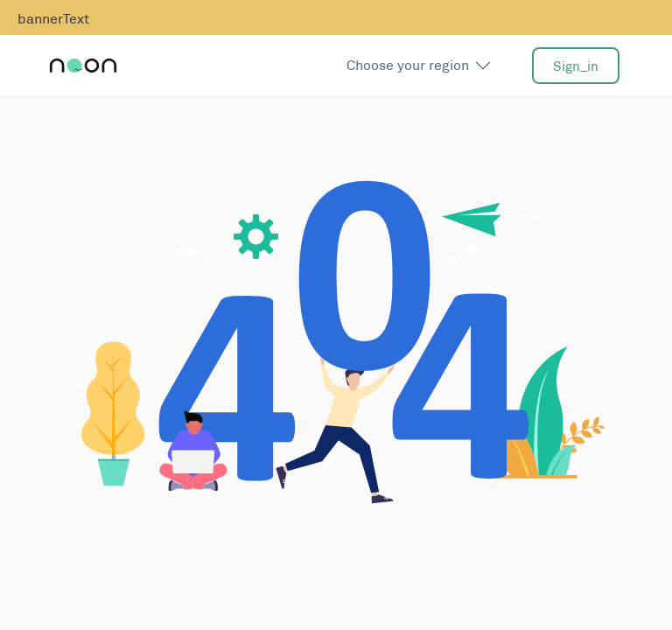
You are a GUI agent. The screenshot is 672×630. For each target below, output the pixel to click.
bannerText (53, 19)
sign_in (576, 66)
